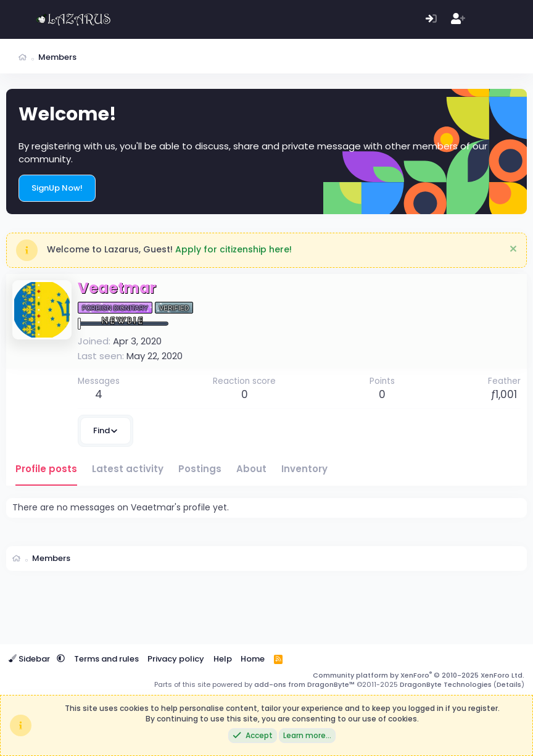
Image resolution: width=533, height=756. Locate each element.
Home (253, 659)
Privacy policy (176, 659)
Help (223, 659)
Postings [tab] (200, 469)
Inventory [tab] (304, 469)
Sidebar (30, 659)
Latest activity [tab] (128, 469)
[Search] (511, 19)
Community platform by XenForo (419, 675)
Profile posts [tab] (46, 469)
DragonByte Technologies (446, 684)
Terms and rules (106, 659)
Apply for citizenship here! (233, 249)
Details (509, 684)
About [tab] (251, 469)
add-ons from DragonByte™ (304, 684)
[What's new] (485, 19)
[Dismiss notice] (512, 250)
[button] (61, 659)
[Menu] (17, 20)
